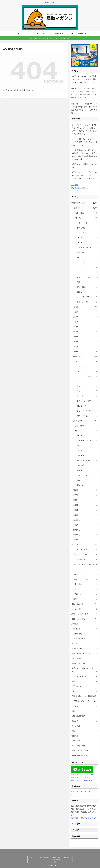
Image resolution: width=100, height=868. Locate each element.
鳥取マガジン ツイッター (81, 777)
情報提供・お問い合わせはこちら (84, 818)
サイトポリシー (77, 191)
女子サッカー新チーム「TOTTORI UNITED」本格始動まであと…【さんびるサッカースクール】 (84, 175)
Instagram (67, 857)
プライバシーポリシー (80, 188)
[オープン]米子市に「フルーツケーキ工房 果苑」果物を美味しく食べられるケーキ (84, 142)
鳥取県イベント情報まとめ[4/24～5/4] (84, 166)
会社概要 (75, 185)
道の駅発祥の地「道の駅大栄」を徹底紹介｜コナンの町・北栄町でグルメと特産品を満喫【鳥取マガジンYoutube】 (84, 155)
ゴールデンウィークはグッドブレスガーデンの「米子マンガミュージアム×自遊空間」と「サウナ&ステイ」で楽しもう (84, 130)
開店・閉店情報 (44, 857)
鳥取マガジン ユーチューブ (82, 781)
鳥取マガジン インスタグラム (82, 774)
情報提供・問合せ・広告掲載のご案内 (56, 860)
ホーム (33, 857)
